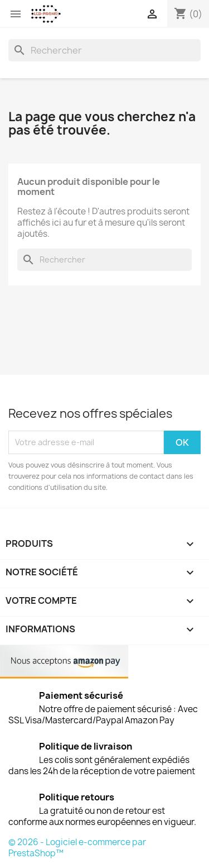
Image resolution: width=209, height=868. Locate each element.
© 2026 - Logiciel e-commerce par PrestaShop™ (77, 848)
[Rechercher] (104, 50)
